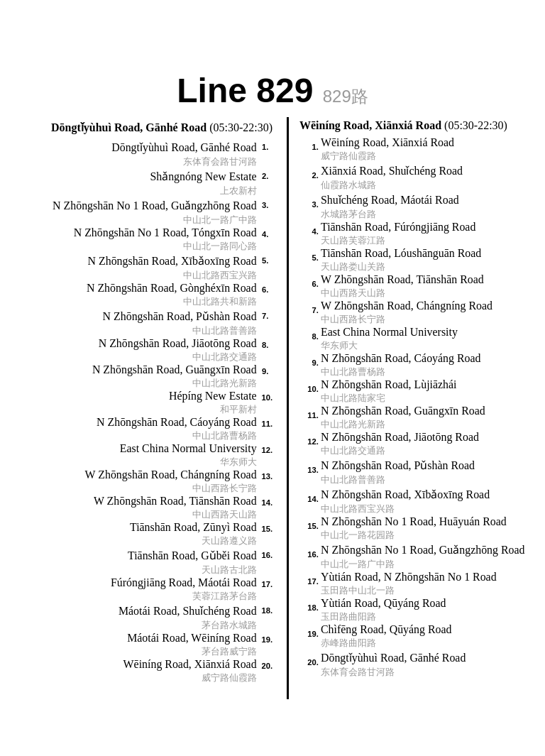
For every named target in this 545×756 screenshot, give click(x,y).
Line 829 (272, 89)
